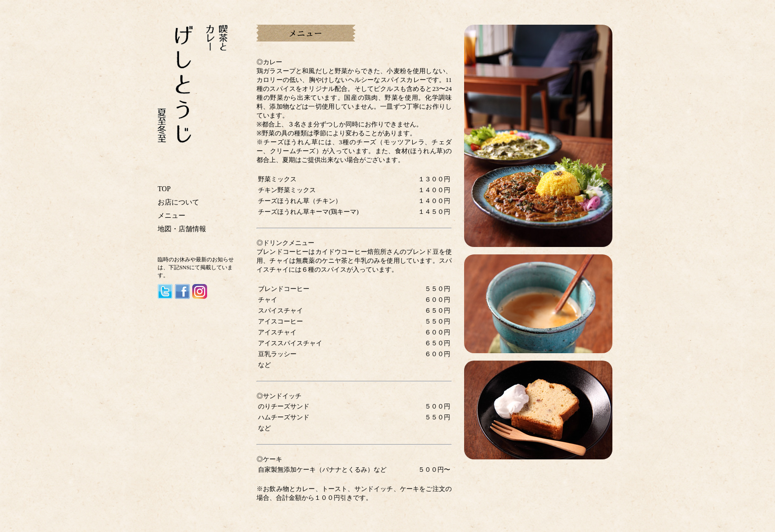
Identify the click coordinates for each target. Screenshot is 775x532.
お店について (178, 202)
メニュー (172, 216)
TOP (164, 189)
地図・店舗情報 (182, 229)
